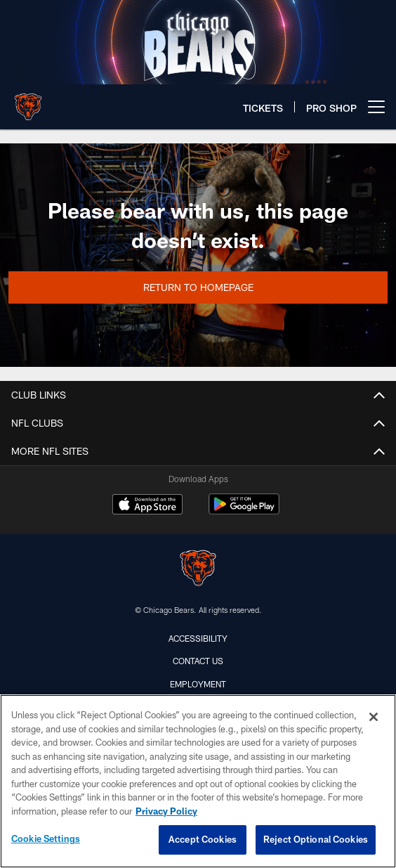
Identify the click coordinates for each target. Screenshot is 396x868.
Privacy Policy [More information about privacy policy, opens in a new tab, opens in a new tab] (166, 811)
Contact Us (198, 661)
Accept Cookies (203, 839)
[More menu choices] (376, 107)
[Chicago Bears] (198, 570)
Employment (198, 684)
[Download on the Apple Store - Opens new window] (147, 506)
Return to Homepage (198, 287)
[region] (198, 781)
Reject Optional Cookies (316, 839)
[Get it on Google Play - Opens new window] (244, 511)
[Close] (374, 717)
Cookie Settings (46, 838)
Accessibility (198, 638)
